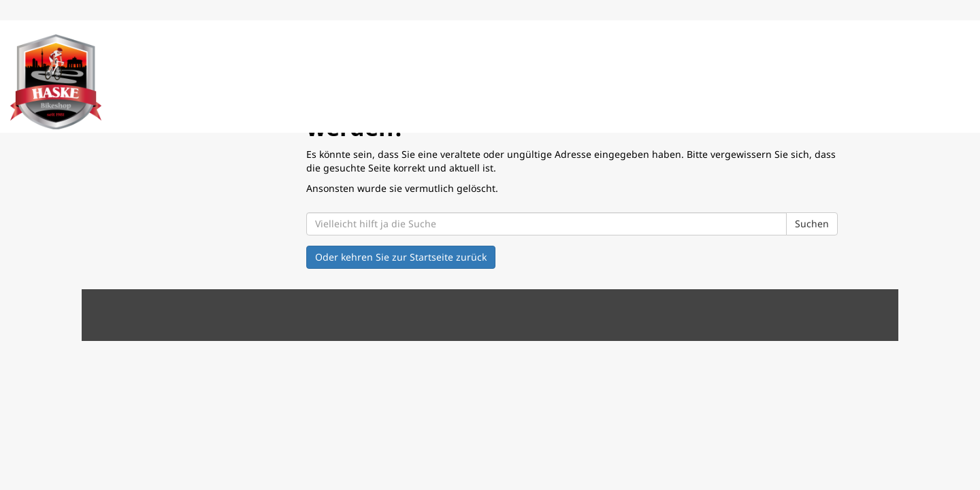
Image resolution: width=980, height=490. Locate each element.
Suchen (812, 224)
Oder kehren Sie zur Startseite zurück (401, 257)
